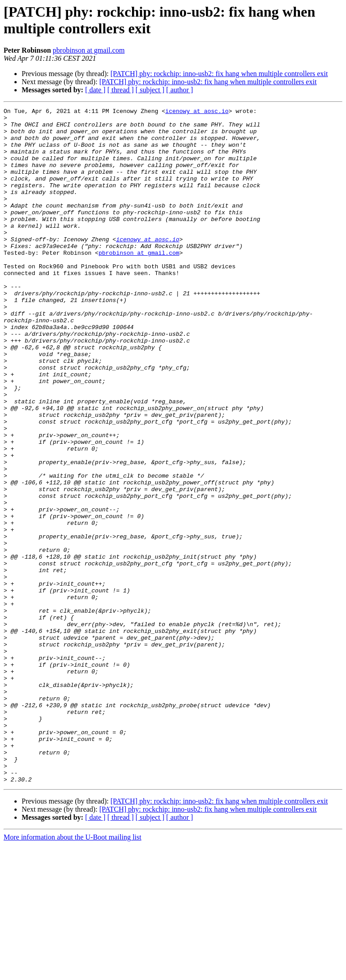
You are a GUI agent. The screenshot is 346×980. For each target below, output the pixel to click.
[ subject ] (150, 90)
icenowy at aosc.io (197, 112)
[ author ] (180, 90)
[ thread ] (121, 90)
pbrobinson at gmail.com (89, 50)
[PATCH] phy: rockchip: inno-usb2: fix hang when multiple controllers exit (219, 74)
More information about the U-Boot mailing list (73, 972)
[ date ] (95, 90)
